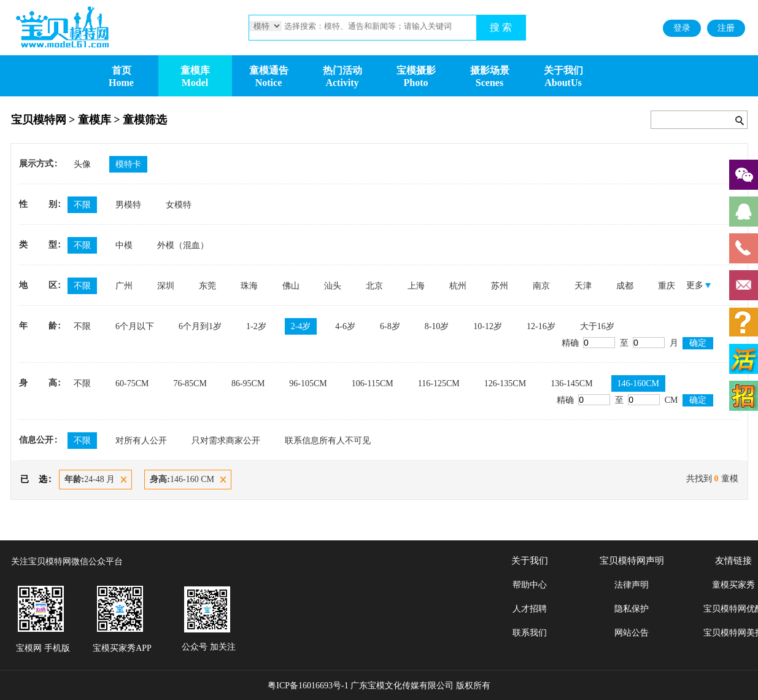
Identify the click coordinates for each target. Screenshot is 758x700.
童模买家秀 (733, 585)
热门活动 (342, 70)
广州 (124, 286)
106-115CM (373, 383)
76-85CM (190, 383)
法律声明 (632, 585)
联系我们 (530, 633)
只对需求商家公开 (226, 441)
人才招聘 (530, 609)
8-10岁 (437, 326)
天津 (583, 286)
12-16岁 (541, 326)
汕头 (333, 286)
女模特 (179, 205)
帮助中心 (530, 585)
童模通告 (269, 70)
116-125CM (439, 383)
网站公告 (632, 633)
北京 (374, 286)
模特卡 (128, 164)
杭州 (458, 286)
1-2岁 (256, 326)
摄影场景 (490, 70)
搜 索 (501, 27)
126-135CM (505, 383)
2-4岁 (301, 326)
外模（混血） (183, 245)
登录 (682, 28)
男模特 (128, 205)
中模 (124, 245)
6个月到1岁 (200, 326)
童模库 (195, 70)
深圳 (166, 286)
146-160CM (638, 383)
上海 (416, 286)
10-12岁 (488, 326)
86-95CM (248, 383)
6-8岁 (390, 326)
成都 (625, 286)
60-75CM (132, 383)
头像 (82, 164)
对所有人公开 (141, 441)
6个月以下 (135, 326)
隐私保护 (632, 609)
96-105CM (308, 383)
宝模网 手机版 (43, 648)
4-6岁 (345, 326)
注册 (726, 28)
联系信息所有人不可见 (328, 441)
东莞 (207, 286)
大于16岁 (597, 326)
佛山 (291, 286)
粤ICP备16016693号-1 (308, 686)
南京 (541, 286)
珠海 (249, 286)
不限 (82, 205)
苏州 (500, 286)
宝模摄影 (416, 70)
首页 (122, 70)
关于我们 (563, 70)
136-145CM (571, 383)
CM (654, 400)
